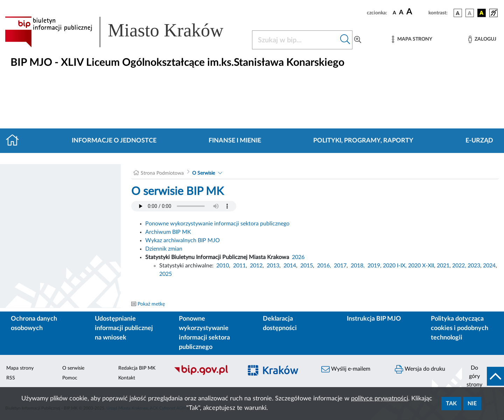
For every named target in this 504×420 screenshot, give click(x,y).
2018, (358, 266)
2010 (223, 266)
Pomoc (70, 378)
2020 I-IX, (395, 266)
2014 (290, 266)
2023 (474, 266)
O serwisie (73, 368)
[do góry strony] (483, 376)
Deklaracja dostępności (280, 324)
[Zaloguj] (482, 39)
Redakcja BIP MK (137, 368)
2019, (374, 266)
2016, (324, 266)
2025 (166, 274)
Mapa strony (20, 368)
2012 (256, 266)
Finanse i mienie (235, 141)
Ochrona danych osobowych (34, 324)
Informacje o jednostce (114, 141)
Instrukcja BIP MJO (374, 319)
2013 (273, 266)
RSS (11, 378)
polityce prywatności (380, 399)
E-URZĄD (479, 141)
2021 (443, 266)
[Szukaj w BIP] (295, 40)
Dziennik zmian (164, 249)
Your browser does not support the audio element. (184, 206)
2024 (489, 266)
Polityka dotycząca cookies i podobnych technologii (460, 328)
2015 (307, 266)
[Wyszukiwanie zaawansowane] (358, 40)
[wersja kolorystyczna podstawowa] (458, 13)
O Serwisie (204, 173)
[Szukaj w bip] (345, 40)
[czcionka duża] (416, 12)
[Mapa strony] (412, 39)
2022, (460, 266)
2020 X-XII (421, 266)
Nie (472, 404)
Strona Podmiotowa (162, 173)
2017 (340, 266)
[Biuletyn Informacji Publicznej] (205, 374)
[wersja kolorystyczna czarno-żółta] (482, 13)
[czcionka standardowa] (394, 13)
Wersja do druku (420, 369)
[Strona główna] (15, 141)
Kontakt (127, 378)
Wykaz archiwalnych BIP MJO (183, 240)
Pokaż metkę (151, 304)
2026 (298, 257)
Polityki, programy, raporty (363, 141)
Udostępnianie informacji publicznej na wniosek (124, 328)
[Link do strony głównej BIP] (124, 32)
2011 (239, 266)
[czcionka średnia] (401, 13)
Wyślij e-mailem (346, 369)
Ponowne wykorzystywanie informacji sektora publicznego (217, 224)
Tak (451, 404)
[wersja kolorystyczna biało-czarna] (470, 13)
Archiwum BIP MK (168, 232)
